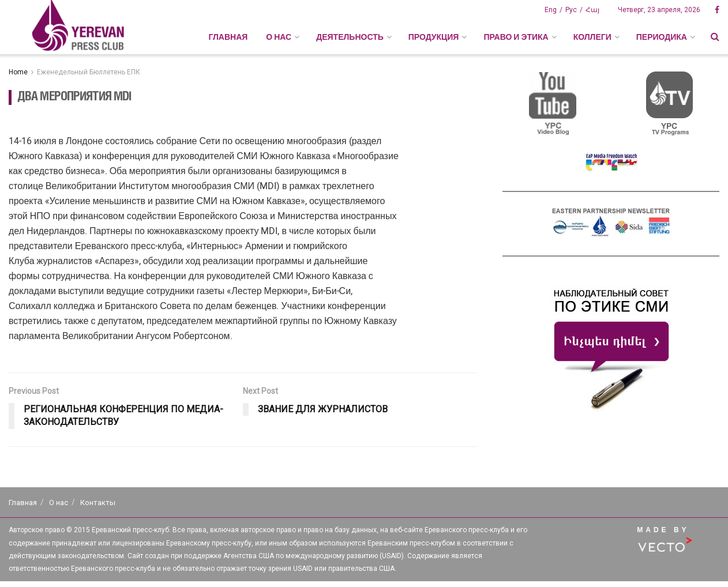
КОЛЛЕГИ (592, 37)
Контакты (98, 503)
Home (18, 72)
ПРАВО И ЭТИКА (516, 37)
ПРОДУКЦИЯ (434, 37)
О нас (59, 503)
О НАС (279, 37)
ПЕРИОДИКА (662, 37)
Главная (228, 37)
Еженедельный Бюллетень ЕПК (89, 72)
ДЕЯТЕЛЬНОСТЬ (350, 37)
